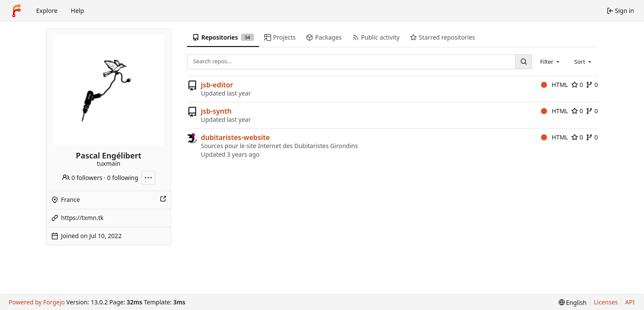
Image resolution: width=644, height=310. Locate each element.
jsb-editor (217, 85)
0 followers (82, 178)
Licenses (606, 302)
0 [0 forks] (592, 85)
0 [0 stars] (577, 85)
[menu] (573, 302)
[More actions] (148, 178)
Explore (47, 11)
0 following (123, 178)
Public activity (376, 37)
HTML (555, 85)
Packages (324, 37)
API (630, 302)
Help (77, 11)
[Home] (16, 11)
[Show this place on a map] (163, 200)
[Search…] (523, 62)
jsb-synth (216, 111)
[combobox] (550, 62)
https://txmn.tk (83, 218)
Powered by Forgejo (37, 302)
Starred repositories (442, 37)
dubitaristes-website (235, 137)
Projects (280, 37)
